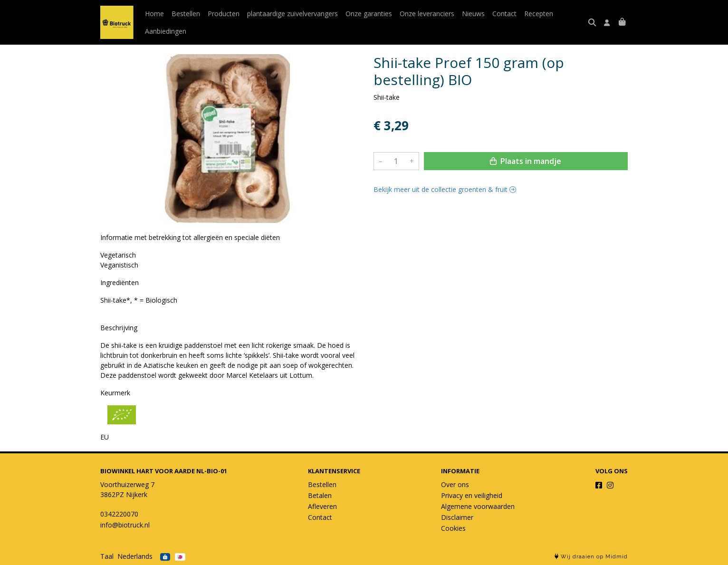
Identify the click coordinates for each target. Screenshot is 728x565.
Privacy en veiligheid (472, 495)
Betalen (320, 495)
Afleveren (322, 506)
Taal (107, 556)
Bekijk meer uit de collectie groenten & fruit (445, 189)
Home (154, 14)
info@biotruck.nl (125, 525)
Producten (224, 14)
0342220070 (119, 514)
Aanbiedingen (166, 31)
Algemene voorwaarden (478, 506)
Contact (504, 14)
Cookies (453, 528)
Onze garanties (369, 14)
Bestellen (186, 14)
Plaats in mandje (526, 161)
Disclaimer (457, 517)
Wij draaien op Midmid (591, 557)
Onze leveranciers (427, 14)
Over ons (455, 484)
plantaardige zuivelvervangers (292, 14)
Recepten (539, 14)
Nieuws (473, 14)
